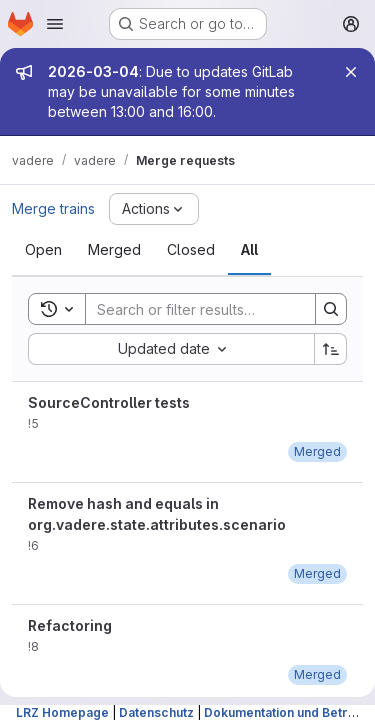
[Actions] (154, 209)
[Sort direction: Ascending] (331, 349)
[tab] (43, 250)
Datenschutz (156, 712)
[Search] (217, 309)
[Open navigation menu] (55, 24)
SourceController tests (109, 402)
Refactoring (70, 625)
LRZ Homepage (62, 712)
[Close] (351, 72)
